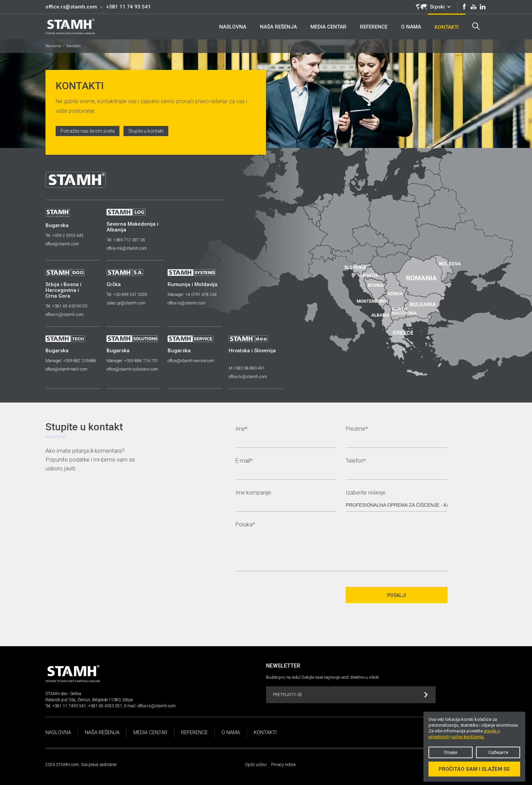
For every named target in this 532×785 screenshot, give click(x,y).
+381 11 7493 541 (69, 706)
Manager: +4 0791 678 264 (192, 295)
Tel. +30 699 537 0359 (127, 295)
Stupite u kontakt (146, 131)
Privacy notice (283, 765)
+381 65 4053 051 (105, 706)
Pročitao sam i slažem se (474, 769)
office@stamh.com (62, 244)
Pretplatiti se (350, 695)
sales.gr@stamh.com (126, 303)
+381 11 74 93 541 (128, 7)
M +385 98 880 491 (247, 368)
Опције (451, 752)
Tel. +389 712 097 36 (126, 240)
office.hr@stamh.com (248, 377)
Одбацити (498, 752)
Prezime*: (357, 429)
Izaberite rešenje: (366, 493)
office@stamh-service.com (191, 361)
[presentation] (287, 595)
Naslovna (53, 46)
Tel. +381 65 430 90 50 (66, 306)
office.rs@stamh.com (71, 7)
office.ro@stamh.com (187, 303)
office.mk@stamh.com (127, 248)
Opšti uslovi (256, 765)
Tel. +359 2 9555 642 (65, 236)
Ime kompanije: (254, 493)
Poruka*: (246, 525)
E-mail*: (244, 461)
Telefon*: (356, 461)
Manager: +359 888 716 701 (132, 361)
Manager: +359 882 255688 (71, 361)
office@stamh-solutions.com (132, 369)
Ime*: (242, 429)
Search (476, 26)
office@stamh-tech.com (66, 369)
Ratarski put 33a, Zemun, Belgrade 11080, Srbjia (89, 700)
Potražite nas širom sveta (88, 131)
